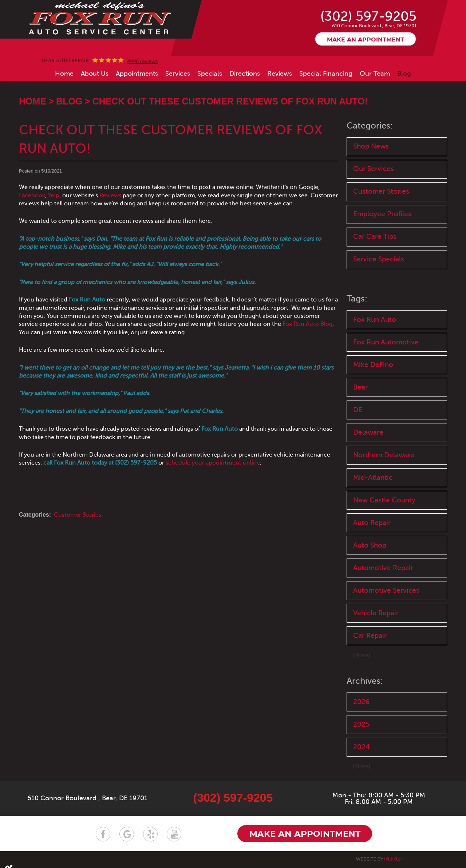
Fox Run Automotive (386, 342)
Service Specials (379, 259)
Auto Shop (370, 546)
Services (178, 74)
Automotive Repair (383, 568)
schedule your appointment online (213, 463)
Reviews (280, 74)
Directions (245, 74)
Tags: (357, 299)
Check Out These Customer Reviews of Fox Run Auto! (230, 101)
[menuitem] (64, 74)
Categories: (370, 126)
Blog (404, 74)
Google (127, 835)
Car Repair (370, 636)
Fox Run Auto (375, 319)
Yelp (54, 196)
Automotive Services (386, 591)
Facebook (32, 196)
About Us (95, 74)
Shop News (371, 146)
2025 (361, 725)
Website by (379, 859)
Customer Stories (78, 515)
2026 (361, 702)
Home (64, 74)
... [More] (358, 656)
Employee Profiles (382, 214)
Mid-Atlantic (373, 478)
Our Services (374, 169)
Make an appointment (366, 40)
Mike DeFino (373, 365)
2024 (362, 747)
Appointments (137, 74)
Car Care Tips (375, 237)
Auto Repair (372, 523)
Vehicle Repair (376, 613)
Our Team (375, 74)
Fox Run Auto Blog (307, 324)
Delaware (368, 433)
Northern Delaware (384, 455)
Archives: (365, 681)
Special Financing (326, 74)
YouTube (174, 835)
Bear (360, 388)
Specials (210, 74)
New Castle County (384, 500)
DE (358, 410)
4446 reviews (142, 62)
